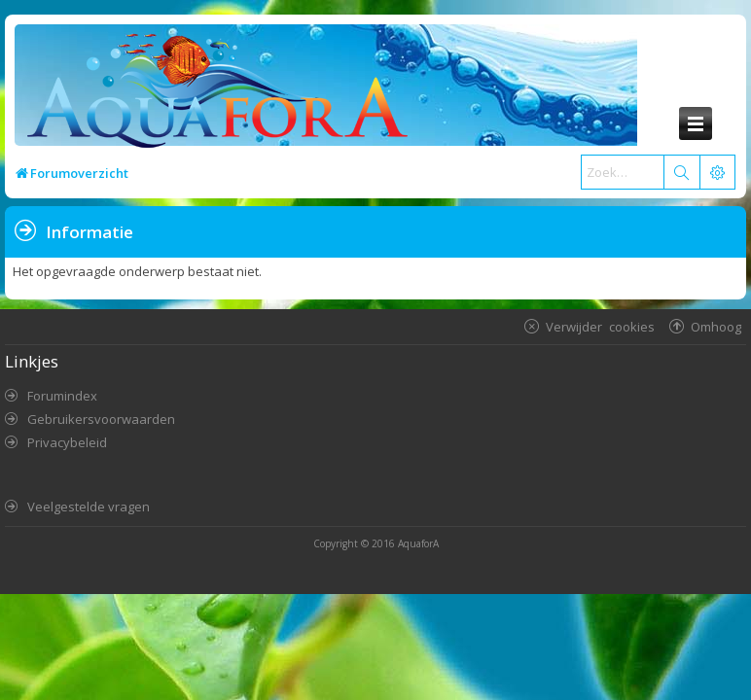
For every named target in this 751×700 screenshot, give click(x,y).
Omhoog (716, 326)
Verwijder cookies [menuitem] (600, 326)
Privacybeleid (67, 442)
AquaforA (418, 543)
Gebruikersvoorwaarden (101, 419)
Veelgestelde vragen (89, 507)
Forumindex (62, 396)
